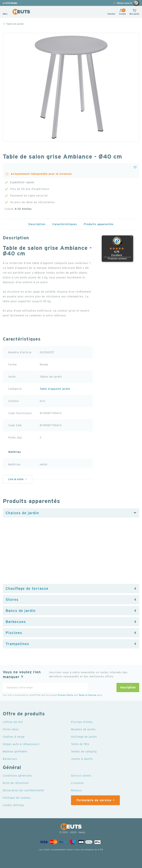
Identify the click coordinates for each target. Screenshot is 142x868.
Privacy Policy (68, 695)
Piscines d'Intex (82, 722)
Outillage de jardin (84, 737)
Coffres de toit (13, 722)
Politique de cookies (17, 798)
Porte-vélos (11, 729)
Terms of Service (91, 695)
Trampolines (17, 644)
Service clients (81, 775)
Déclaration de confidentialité (24, 790)
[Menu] (131, 237)
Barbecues (16, 622)
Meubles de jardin (83, 729)
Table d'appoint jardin (55, 389)
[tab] (71, 513)
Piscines (14, 633)
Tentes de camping (84, 751)
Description (36, 224)
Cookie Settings (14, 805)
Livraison (77, 783)
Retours (77, 790)
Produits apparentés (99, 224)
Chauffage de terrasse (27, 588)
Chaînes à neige (14, 737)
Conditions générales (17, 775)
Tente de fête (80, 744)
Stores (12, 600)
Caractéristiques (64, 224)
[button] (122, 14)
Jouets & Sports (82, 759)
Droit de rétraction (16, 783)
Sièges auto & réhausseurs (21, 744)
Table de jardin (16, 24)
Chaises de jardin (22, 513)
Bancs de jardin (20, 611)
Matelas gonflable (15, 751)
